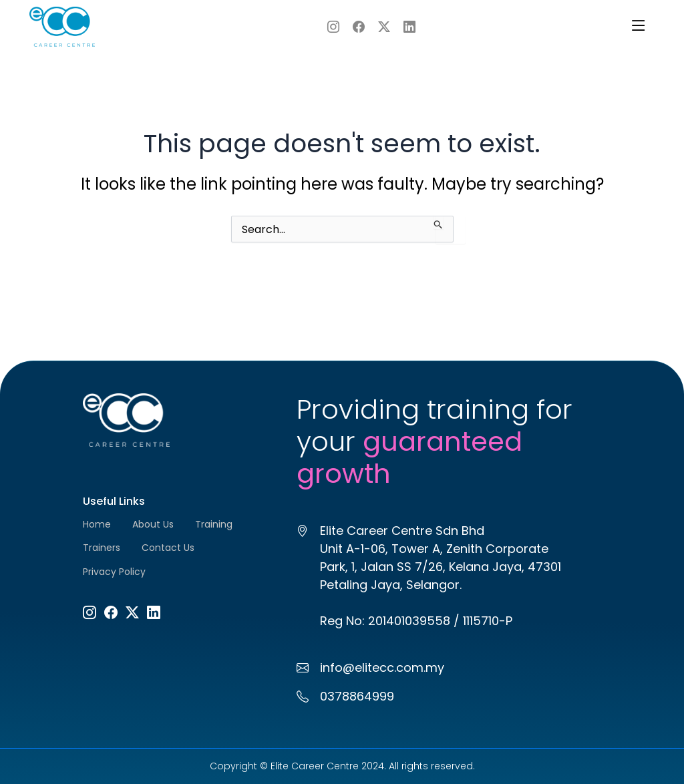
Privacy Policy (114, 572)
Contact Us (168, 548)
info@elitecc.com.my (382, 667)
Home (97, 524)
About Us (153, 524)
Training (214, 524)
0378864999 (357, 696)
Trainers (102, 548)
